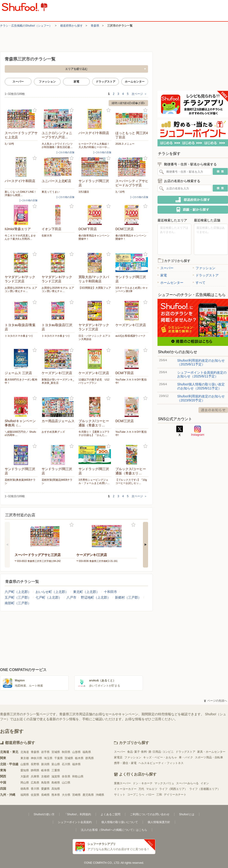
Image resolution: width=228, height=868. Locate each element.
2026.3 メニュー (125, 144)
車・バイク (186, 757)
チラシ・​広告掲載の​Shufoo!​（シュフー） (26, 26)
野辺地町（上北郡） (96, 597)
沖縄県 (100, 795)
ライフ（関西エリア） (173, 789)
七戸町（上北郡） (49, 597)
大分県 (66, 795)
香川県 (35, 789)
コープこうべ (136, 795)
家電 (76, 82)
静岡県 (35, 770)
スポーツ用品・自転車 (209, 757)
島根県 (56, 783)
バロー (150, 795)
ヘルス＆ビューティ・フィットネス (161, 763)
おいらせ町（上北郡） (52, 592)
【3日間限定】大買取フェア (95, 288)
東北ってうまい (51, 192)
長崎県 (45, 795)
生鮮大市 (47, 236)
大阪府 (25, 776)
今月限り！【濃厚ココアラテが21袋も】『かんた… (94, 433)
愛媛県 (45, 789)
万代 (141, 789)
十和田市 (110, 592)
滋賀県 (56, 776)
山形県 (76, 752)
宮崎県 (76, 795)
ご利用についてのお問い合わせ (150, 814)
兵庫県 (35, 776)
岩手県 (45, 752)
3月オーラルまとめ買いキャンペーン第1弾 (132, 289)
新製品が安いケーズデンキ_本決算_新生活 (58, 381)
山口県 (66, 783)
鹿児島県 (88, 795)
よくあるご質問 (110, 814)
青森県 (95, 26)
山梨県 (25, 764)
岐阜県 (45, 770)
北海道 (25, 752)
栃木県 (79, 758)
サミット (120, 795)
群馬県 (90, 758)
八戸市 (71, 597)
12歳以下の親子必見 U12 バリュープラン (94, 381)
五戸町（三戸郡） (18, 597)
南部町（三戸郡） (18, 603)
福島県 (87, 752)
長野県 (35, 764)
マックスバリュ (164, 783)
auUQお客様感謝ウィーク (130, 336)
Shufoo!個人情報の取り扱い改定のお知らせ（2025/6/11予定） (201, 386)
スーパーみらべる (187, 783)
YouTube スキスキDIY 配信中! (131, 381)
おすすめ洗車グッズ (53, 432)
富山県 (56, 764)
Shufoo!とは (187, 814)
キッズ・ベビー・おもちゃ (160, 757)
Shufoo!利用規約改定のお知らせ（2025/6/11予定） (201, 362)
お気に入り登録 (35, 110)
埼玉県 (48, 758)
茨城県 (69, 758)
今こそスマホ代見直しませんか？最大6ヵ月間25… (20, 237)
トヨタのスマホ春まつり (19, 336)
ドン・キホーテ (143, 783)
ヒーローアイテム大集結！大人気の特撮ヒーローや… (94, 145)
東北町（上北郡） (86, 592)
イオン (205, 783)
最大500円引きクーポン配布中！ (21, 381)
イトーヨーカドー (125, 789)
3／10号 (9, 144)
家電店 (118, 757)
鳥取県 (45, 783)
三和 (159, 795)
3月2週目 (84, 192)
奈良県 (66, 776)
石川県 (66, 764)
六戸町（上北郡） (18, 592)
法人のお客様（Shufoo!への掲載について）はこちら (114, 830)
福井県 (76, 764)
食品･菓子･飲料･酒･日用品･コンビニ (150, 752)
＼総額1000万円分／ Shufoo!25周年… (20, 433)
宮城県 (56, 752)
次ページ (139, 94)
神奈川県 (36, 758)
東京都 (25, 758)
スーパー (18, 82)
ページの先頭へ (216, 701)
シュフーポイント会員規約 (75, 822)
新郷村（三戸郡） (128, 597)
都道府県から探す (71, 26)
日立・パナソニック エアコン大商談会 (94, 337)
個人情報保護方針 (159, 822)
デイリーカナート (175, 795)
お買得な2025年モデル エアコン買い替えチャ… (21, 289)
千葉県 (59, 758)
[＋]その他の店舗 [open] (65, 152)
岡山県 (25, 783)
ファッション (47, 82)
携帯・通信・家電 (125, 763)
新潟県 (45, 764)
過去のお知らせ (213, 410)
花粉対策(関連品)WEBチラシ (57, 481)
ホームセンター (135, 82)
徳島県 (25, 789)
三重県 (56, 770)
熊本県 (56, 795)
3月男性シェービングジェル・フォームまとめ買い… (94, 481)
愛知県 (25, 770)
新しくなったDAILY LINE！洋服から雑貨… (21, 193)
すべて (199, 283)
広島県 (35, 783)
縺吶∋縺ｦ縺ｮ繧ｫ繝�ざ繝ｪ (128, 103)
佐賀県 (35, 795)
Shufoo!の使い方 (44, 814)
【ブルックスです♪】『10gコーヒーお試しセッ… (131, 481)
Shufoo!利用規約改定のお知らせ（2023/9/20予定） (201, 398)
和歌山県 (78, 776)
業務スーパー (122, 783)
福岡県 (25, 795)
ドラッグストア (106, 82)
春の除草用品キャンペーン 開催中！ (95, 237)
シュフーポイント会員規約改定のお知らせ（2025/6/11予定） (202, 374)
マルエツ (152, 789)
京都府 (45, 776)
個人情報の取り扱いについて (120, 822)
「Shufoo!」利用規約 (77, 814)
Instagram (198, 431)
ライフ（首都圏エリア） (205, 789)
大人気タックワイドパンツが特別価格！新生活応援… (57, 145)
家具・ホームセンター (211, 752)
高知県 (56, 789)
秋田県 (66, 752)
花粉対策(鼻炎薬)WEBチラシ (20, 481)
